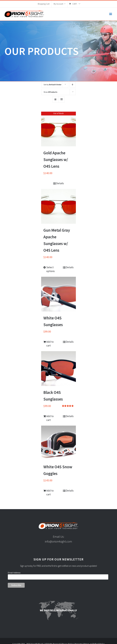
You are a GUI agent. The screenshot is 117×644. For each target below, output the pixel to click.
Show (50, 92)
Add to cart (50, 344)
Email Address (14, 573)
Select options (51, 269)
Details (60, 183)
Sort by (52, 85)
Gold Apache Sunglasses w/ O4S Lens (56, 159)
